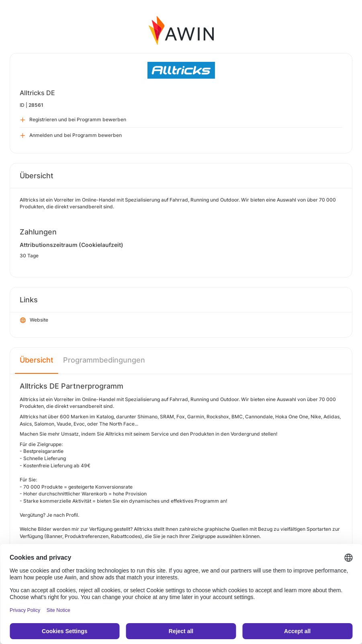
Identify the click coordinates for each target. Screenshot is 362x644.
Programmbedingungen (104, 360)
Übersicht (37, 360)
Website (34, 320)
